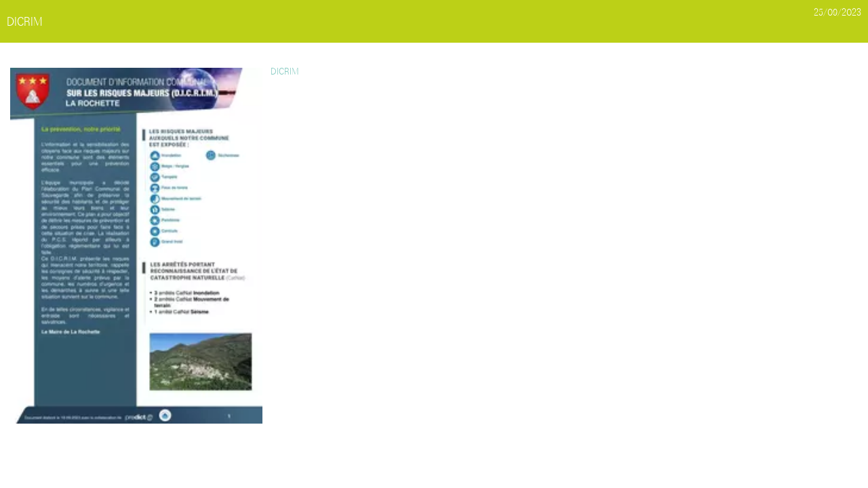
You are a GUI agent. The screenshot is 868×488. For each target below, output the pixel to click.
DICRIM (284, 71)
